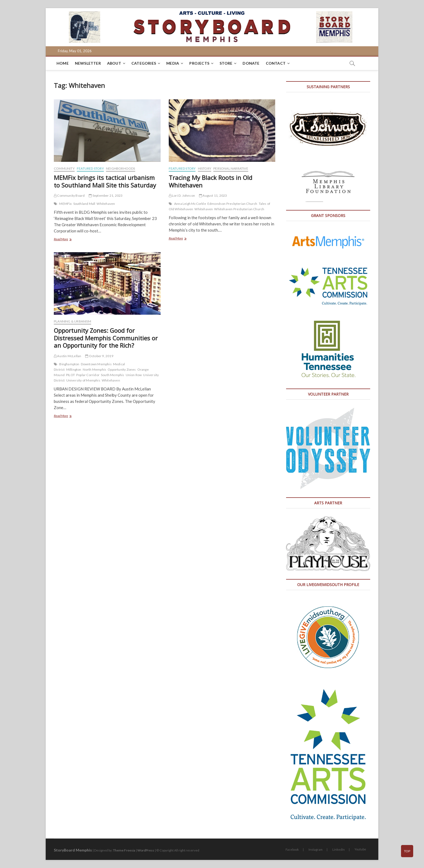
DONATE (251, 63)
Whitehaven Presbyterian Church (239, 209)
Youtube (360, 849)
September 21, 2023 (106, 195)
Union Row (134, 375)
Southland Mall (84, 204)
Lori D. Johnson (182, 195)
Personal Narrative (231, 168)
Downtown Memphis (96, 364)
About (114, 63)
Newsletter (88, 63)
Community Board (69, 195)
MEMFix (65, 204)
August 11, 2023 (213, 195)
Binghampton (69, 364)
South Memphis (113, 375)
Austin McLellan (67, 356)
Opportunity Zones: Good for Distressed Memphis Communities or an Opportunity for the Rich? (106, 338)
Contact (276, 63)
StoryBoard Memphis (73, 850)
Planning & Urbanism (72, 321)
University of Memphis (83, 380)
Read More (67, 240)
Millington (74, 369)
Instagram (316, 849)
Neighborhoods (121, 168)
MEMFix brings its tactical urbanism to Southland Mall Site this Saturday (105, 181)
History (205, 168)
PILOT (70, 375)
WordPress (146, 850)
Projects (199, 63)
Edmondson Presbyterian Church (232, 204)
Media (173, 63)
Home (63, 63)
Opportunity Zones (122, 369)
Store (226, 63)
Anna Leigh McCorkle (190, 204)
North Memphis (95, 369)
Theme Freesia (124, 850)
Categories (144, 63)
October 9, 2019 (99, 356)
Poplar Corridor (88, 375)
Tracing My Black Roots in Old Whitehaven (211, 181)
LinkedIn (339, 849)
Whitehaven (106, 204)
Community (64, 168)
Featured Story (90, 168)
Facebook (292, 849)
